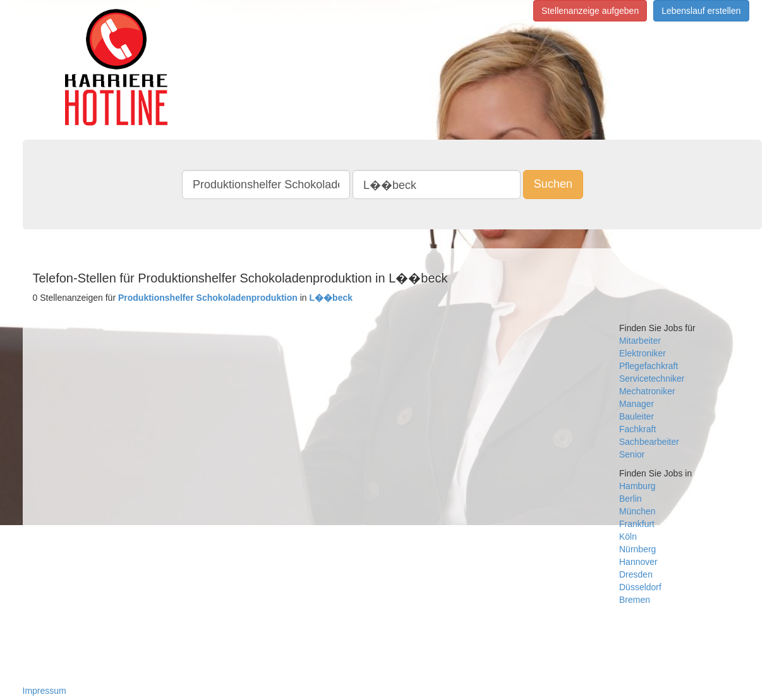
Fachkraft (637, 429)
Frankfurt (637, 524)
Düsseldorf (640, 587)
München (637, 511)
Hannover (638, 562)
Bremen (635, 600)
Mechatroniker (647, 391)
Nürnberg (637, 549)
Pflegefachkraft (648, 366)
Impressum (45, 691)
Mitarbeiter (640, 341)
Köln (628, 536)
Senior (632, 454)
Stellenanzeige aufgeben (590, 11)
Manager (636, 404)
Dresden (636, 574)
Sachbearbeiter (649, 442)
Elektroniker (642, 353)
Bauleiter (636, 416)
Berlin (630, 499)
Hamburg (637, 486)
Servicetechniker (652, 379)
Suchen (553, 184)
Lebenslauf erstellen (701, 11)
